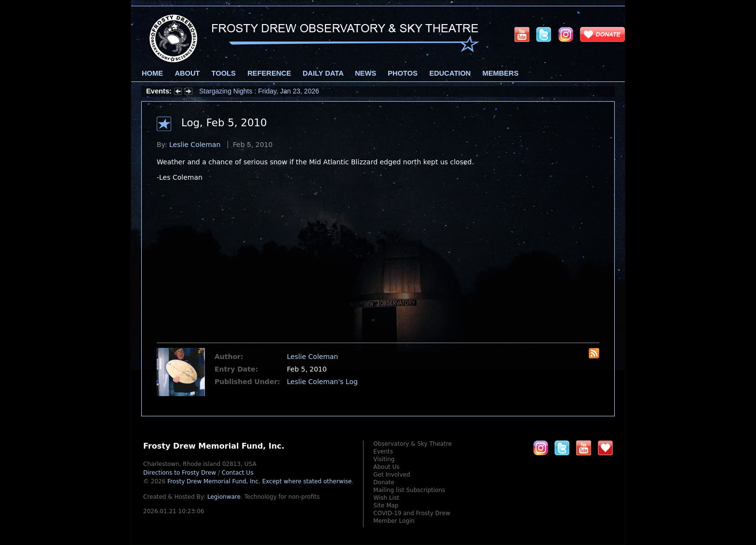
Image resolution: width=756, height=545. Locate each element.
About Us (386, 467)
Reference (269, 73)
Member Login (394, 521)
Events (383, 452)
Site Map (386, 505)
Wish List (386, 498)
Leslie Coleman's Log (322, 382)
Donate (384, 482)
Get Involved (391, 475)
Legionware (224, 497)
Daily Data (323, 73)
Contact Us (238, 473)
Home (152, 73)
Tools (224, 73)
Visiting (384, 459)
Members (501, 73)
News (365, 73)
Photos (403, 73)
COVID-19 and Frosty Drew (412, 513)
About (187, 73)
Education (450, 73)
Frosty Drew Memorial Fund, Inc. (259, 481)
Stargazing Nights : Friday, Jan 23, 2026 (259, 91)
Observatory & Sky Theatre (412, 444)
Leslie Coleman (195, 145)
